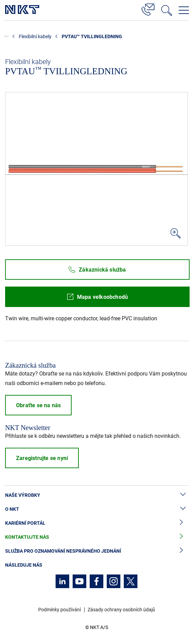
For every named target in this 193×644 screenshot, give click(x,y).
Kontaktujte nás (96, 537)
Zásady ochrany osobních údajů (121, 610)
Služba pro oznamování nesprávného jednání (96, 551)
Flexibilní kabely (35, 36)
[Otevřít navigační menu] (184, 10)
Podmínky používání (60, 610)
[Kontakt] (148, 9)
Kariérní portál (96, 523)
